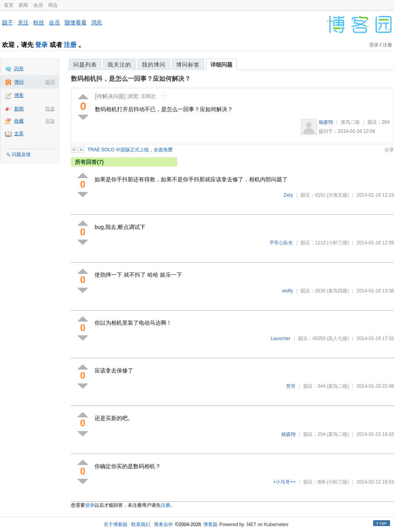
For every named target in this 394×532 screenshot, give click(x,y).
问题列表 (85, 65)
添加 (50, 121)
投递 (50, 109)
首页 (9, 5)
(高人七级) (338, 339)
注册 (70, 45)
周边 (53, 5)
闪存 (19, 69)
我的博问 (154, 65)
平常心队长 (281, 243)
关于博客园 (115, 525)
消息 (97, 22)
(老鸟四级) (338, 291)
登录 (41, 45)
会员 (38, 5)
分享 (389, 150)
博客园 (210, 525)
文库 (19, 134)
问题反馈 (21, 154)
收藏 (19, 121)
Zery (288, 195)
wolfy (287, 291)
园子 (7, 22)
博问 (19, 82)
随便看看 (76, 22)
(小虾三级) (338, 243)
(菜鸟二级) (338, 386)
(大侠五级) (338, 195)
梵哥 (291, 386)
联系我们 (141, 525)
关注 (23, 22)
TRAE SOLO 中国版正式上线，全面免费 (130, 150)
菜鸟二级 (350, 122)
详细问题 (221, 65)
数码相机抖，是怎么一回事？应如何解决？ (131, 79)
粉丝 (39, 22)
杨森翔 (326, 122)
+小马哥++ (284, 482)
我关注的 (119, 65)
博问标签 (188, 65)
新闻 (23, 5)
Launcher (281, 339)
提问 (50, 82)
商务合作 (164, 525)
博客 (19, 95)
